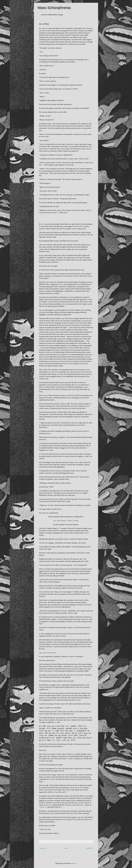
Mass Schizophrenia (54, 8)
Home (66, 848)
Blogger (74, 863)
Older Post (89, 848)
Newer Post (43, 848)
